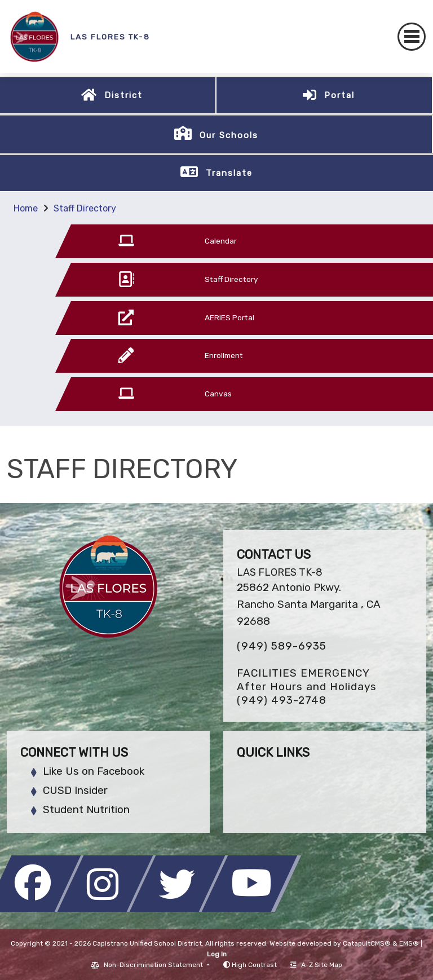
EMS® (409, 943)
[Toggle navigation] (412, 37)
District (123, 95)
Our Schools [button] (229, 135)
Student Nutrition (86, 809)
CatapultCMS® (367, 943)
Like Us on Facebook (94, 771)
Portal (339, 95)
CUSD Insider (75, 790)
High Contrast (254, 965)
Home (26, 208)
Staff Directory (85, 208)
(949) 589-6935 (282, 646)
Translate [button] (229, 173)
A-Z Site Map (316, 965)
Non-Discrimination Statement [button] (154, 965)
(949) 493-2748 (282, 700)
